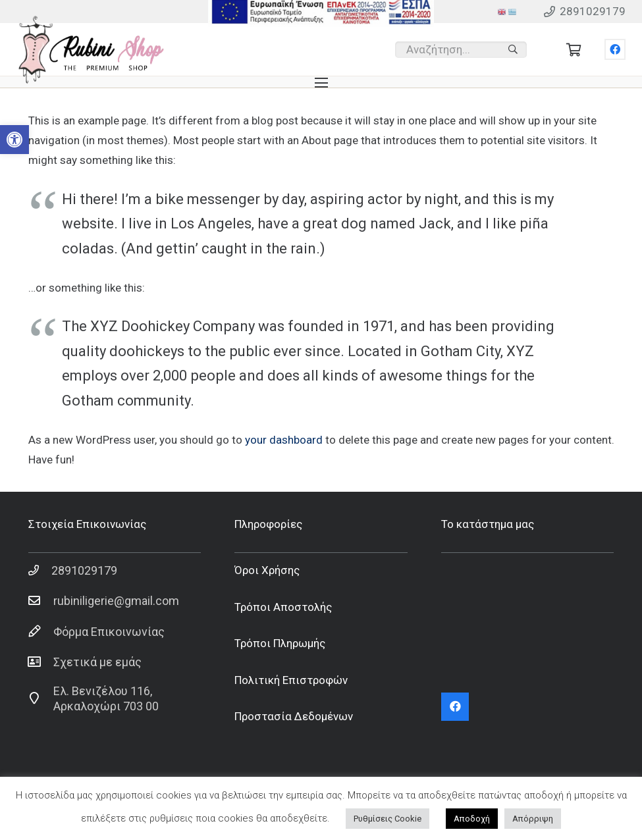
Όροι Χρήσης (267, 570)
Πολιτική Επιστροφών (291, 680)
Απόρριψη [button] (533, 819)
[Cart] (574, 49)
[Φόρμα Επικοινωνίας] (41, 631)
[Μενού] (321, 83)
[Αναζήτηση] (513, 49)
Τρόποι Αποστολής (283, 607)
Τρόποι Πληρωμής (280, 643)
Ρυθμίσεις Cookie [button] (388, 819)
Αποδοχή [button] (472, 819)
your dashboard (284, 440)
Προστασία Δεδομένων (294, 716)
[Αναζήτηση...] (461, 50)
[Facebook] (615, 49)
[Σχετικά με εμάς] (41, 662)
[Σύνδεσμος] (91, 50)
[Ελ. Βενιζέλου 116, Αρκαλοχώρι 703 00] (41, 698)
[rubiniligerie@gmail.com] (41, 601)
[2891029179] (40, 570)
